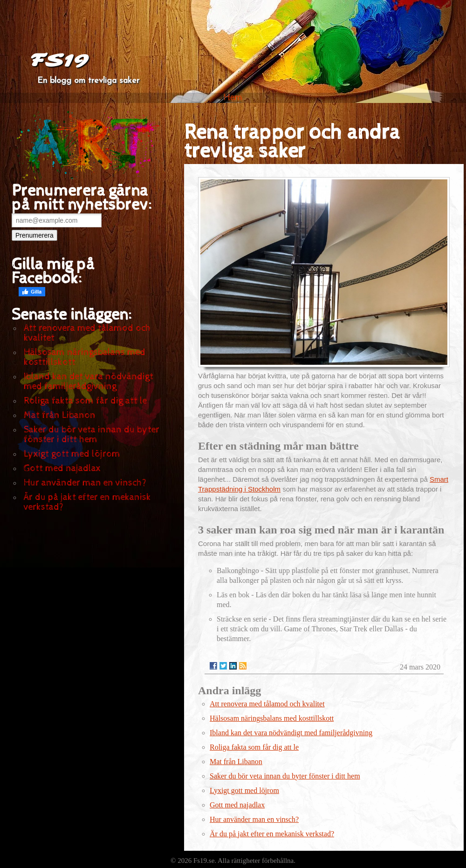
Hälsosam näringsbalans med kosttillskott (85, 357)
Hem (233, 98)
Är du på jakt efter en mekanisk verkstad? (87, 502)
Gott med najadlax (62, 468)
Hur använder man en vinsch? (85, 483)
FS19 (59, 61)
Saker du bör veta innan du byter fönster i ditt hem (92, 435)
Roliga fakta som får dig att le (85, 401)
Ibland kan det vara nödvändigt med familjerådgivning (89, 382)
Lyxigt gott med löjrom (72, 454)
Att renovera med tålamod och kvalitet (87, 333)
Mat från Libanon (60, 415)
